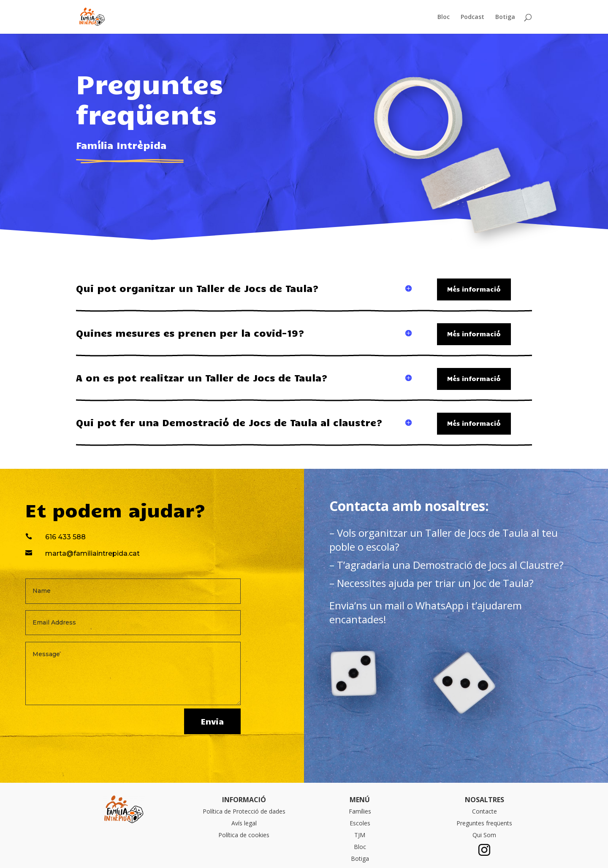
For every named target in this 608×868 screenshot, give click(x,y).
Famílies (360, 811)
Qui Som (484, 835)
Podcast (472, 17)
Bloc (444, 17)
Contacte (484, 811)
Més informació (474, 289)
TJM (360, 835)
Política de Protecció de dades (244, 811)
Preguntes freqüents (484, 823)
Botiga (505, 17)
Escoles (360, 823)
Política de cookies (244, 835)
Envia (212, 721)
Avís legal (244, 823)
